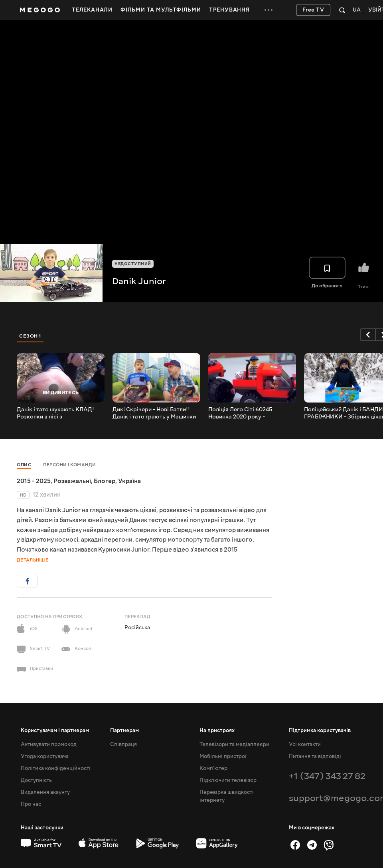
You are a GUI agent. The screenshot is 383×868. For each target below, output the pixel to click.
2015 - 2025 (34, 481)
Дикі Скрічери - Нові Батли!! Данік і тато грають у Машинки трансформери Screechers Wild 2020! (156, 413)
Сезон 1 (30, 336)
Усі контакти (305, 744)
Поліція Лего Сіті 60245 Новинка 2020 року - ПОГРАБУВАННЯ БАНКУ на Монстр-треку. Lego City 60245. (252, 413)
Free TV (313, 10)
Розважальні (72, 481)
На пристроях (217, 731)
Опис (24, 465)
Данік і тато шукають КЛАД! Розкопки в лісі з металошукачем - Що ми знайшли (55, 413)
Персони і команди (70, 465)
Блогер (105, 481)
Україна (129, 481)
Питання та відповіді (315, 756)
